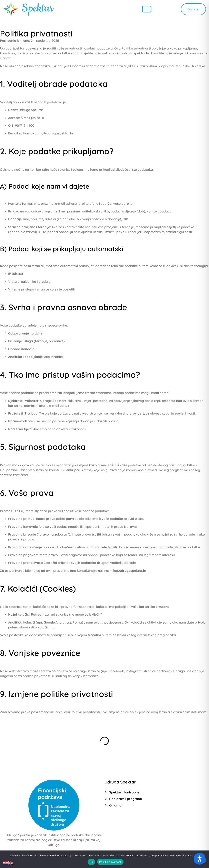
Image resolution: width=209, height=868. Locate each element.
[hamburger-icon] (147, 9)
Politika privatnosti (110, 862)
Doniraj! (193, 9)
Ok (91, 862)
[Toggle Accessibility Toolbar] (200, 859)
